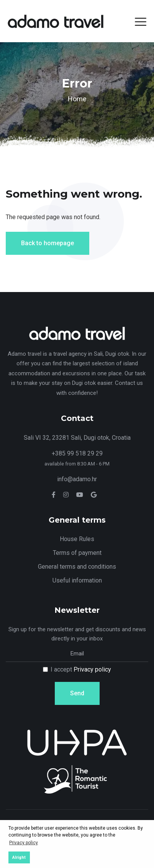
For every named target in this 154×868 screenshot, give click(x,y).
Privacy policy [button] (24, 843)
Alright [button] (19, 857)
